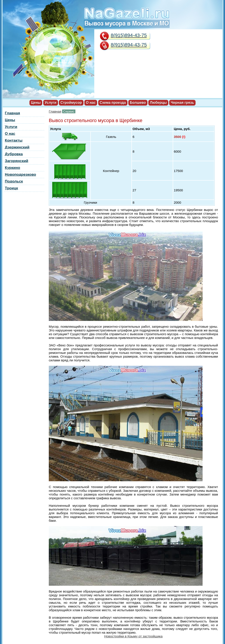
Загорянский (17, 161)
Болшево (138, 103)
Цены (36, 103)
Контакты (14, 140)
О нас (91, 103)
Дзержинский (17, 147)
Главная (55, 111)
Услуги (51, 103)
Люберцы (158, 103)
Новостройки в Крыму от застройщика (133, 636)
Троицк (11, 188)
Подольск (14, 181)
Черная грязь (182, 103)
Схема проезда (113, 103)
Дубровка (14, 154)
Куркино (13, 168)
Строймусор (71, 103)
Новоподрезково (20, 175)
